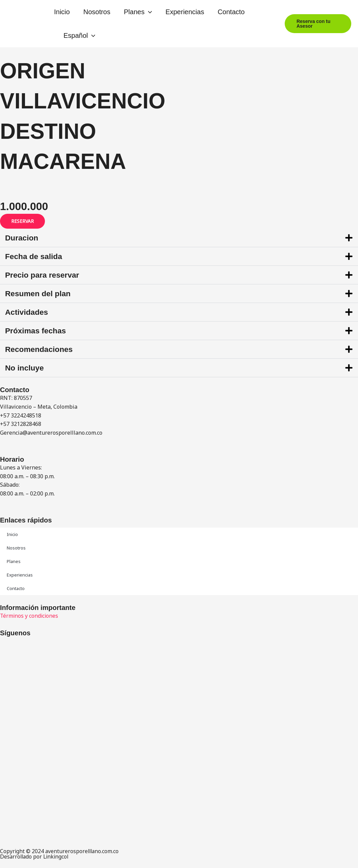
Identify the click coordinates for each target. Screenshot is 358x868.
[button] (148, 12)
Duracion (23, 238)
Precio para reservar (44, 275)
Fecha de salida (35, 256)
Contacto (231, 12)
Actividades (28, 312)
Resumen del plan (40, 293)
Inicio (62, 12)
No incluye (25, 368)
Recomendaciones (41, 349)
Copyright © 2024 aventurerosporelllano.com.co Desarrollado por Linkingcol (60, 854)
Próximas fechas (37, 330)
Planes (138, 12)
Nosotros (97, 12)
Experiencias (185, 12)
